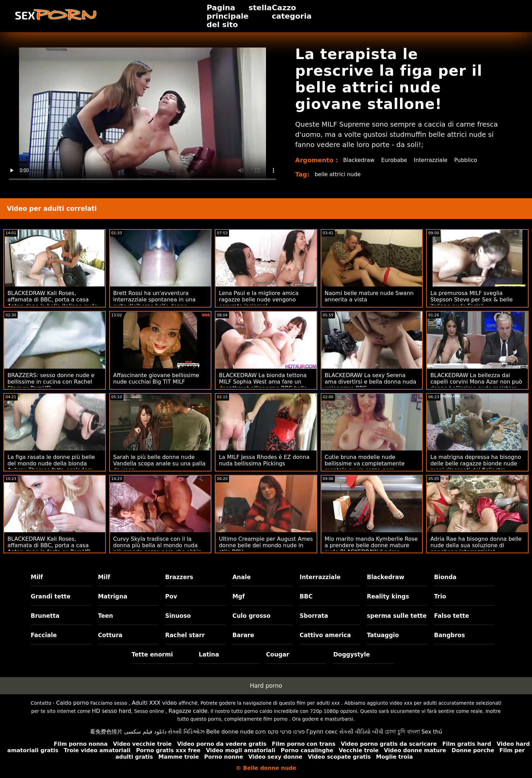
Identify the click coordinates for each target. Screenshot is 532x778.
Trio (440, 596)
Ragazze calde (188, 711)
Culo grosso (251, 616)
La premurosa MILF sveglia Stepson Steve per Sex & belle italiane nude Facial (471, 300)
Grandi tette (51, 596)
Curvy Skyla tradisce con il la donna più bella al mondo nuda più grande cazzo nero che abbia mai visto (158, 549)
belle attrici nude (338, 174)
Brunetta (45, 616)
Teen (106, 616)
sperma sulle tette (397, 616)
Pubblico (466, 160)
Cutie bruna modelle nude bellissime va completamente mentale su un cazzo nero (365, 464)
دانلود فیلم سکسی (145, 732)
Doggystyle (351, 654)
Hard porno (266, 686)
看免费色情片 (106, 732)
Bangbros (449, 635)
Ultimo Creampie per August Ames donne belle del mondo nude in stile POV (266, 545)
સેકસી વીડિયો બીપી (361, 732)
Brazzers (179, 577)
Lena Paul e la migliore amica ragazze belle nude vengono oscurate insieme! (259, 300)
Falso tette (451, 616)
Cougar (278, 654)
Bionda (445, 577)
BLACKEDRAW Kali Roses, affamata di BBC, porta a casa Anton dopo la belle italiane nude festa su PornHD (52, 303)
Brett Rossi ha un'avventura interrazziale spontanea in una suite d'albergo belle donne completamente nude (155, 303)
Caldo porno (72, 703)
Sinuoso (178, 616)
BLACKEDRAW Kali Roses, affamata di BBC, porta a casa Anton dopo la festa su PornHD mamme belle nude (49, 549)
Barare (243, 635)
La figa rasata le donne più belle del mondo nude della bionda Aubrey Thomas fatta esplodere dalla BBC (51, 467)
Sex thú (432, 732)
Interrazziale (431, 160)
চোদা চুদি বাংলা (402, 732)
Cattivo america (325, 635)
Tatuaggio (383, 635)
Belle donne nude (230, 732)
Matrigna (113, 596)
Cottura (110, 635)
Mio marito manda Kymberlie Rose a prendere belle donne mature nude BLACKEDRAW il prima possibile (371, 549)
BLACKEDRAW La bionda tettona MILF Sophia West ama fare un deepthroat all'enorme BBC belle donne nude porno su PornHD (263, 385)
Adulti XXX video (155, 703)
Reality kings (388, 596)
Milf (37, 577)
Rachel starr (185, 635)
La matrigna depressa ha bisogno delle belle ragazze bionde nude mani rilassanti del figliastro (476, 464)
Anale (242, 577)
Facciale (44, 635)
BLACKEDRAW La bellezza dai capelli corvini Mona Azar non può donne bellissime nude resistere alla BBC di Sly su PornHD (476, 385)
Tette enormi (152, 654)
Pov (171, 596)
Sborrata (314, 616)
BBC (306, 596)
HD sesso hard (112, 711)
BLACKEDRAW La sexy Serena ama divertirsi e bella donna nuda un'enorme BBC (370, 382)
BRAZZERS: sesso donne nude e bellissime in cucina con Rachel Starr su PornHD (51, 382)
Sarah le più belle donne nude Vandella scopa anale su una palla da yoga (159, 464)
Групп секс (322, 732)
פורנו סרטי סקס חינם (280, 732)
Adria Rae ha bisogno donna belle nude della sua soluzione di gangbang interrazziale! (476, 545)
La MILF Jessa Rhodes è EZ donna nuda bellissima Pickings (264, 460)
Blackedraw (359, 160)
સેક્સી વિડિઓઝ (186, 732)
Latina (209, 654)
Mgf (239, 596)
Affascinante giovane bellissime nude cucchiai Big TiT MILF (156, 378)
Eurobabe (394, 160)
